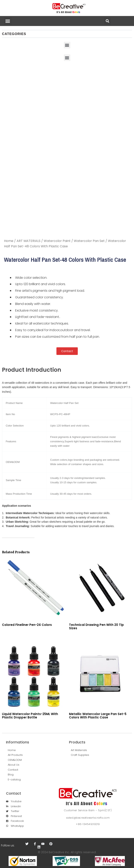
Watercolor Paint (57, 241)
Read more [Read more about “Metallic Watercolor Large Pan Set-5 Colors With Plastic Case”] (70, 726)
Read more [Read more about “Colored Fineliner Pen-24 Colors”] (3, 633)
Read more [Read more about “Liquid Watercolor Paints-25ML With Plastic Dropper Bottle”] (3, 726)
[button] (8, 21)
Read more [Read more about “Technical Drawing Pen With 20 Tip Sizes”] (70, 637)
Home (9, 241)
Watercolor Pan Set (89, 241)
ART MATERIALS (29, 241)
